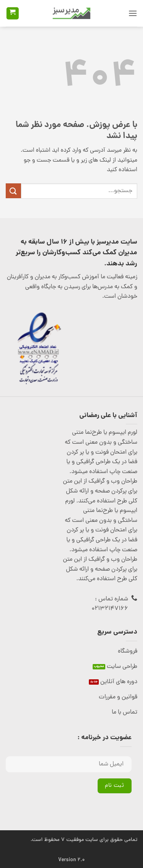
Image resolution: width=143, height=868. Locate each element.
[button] (133, 13)
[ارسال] (13, 191)
